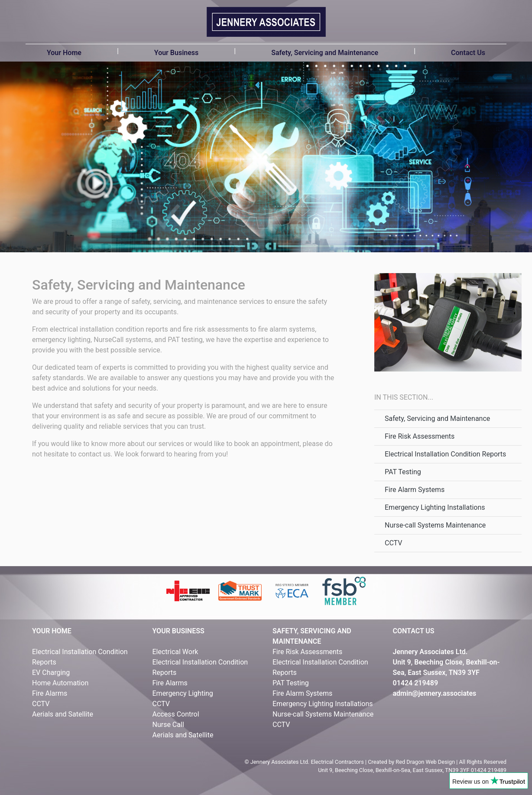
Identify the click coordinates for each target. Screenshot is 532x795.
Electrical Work (175, 652)
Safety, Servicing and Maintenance (325, 53)
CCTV (393, 543)
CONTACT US (414, 631)
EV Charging (51, 673)
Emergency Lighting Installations (435, 507)
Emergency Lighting (183, 693)
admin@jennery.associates (435, 693)
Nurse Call (168, 725)
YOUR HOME (52, 631)
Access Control (176, 714)
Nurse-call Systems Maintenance (435, 525)
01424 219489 (416, 683)
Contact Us (468, 53)
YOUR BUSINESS (178, 631)
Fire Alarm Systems (415, 490)
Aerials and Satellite (63, 714)
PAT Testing (403, 472)
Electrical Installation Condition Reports (445, 454)
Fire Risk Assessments (420, 436)
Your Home (64, 53)
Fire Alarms (50, 693)
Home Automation (60, 683)
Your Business (177, 53)
